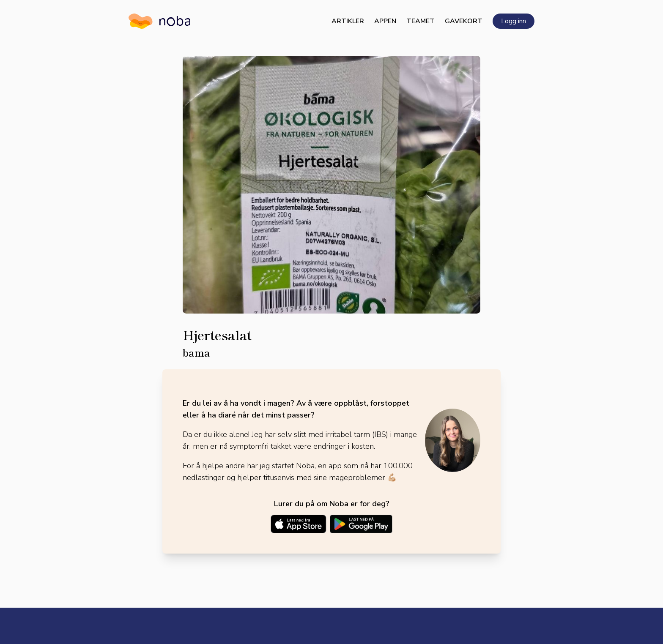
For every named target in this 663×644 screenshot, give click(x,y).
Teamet (421, 21)
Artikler (348, 21)
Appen (385, 21)
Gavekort (464, 21)
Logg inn (514, 21)
